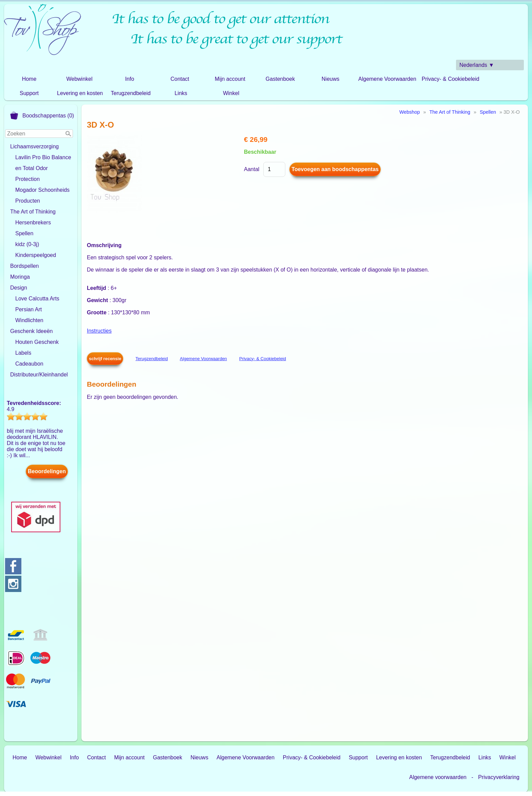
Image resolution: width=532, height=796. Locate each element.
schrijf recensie (105, 359)
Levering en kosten (80, 93)
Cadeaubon (29, 364)
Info (130, 79)
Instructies (99, 331)
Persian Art (28, 309)
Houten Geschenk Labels (37, 347)
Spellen (24, 233)
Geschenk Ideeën (31, 331)
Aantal (252, 169)
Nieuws (330, 79)
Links (181, 93)
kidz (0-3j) (27, 244)
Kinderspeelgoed (36, 255)
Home (29, 79)
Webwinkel (79, 79)
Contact (180, 79)
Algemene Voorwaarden (387, 79)
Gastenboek (280, 79)
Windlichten (29, 320)
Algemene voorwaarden (438, 777)
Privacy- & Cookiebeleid (451, 79)
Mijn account (230, 79)
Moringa (20, 277)
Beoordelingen (47, 471)
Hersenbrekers (33, 223)
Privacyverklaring (499, 777)
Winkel (231, 93)
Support (29, 93)
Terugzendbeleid (130, 93)
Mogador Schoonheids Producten (42, 195)
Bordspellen (25, 266)
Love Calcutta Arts (37, 299)
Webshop (410, 112)
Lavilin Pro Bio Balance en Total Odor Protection (43, 168)
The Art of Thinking (33, 212)
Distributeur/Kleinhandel (39, 375)
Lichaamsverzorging (34, 146)
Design (19, 288)
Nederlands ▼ (477, 65)
